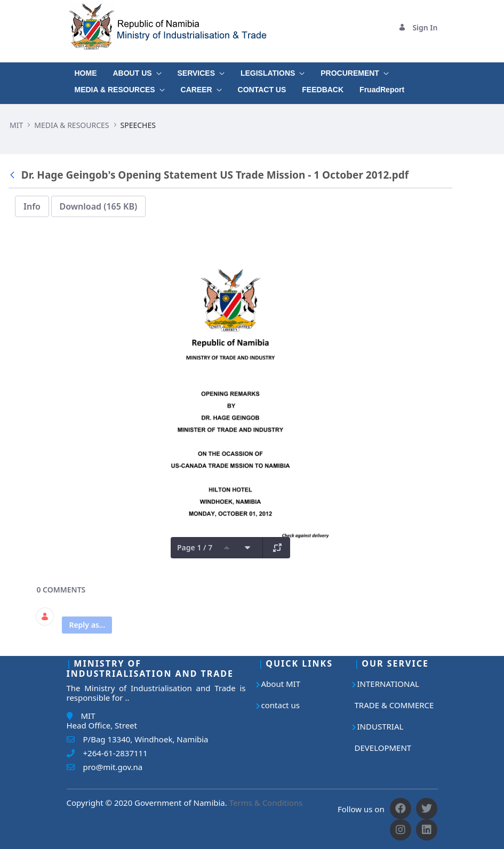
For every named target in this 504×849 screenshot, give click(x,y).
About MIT (281, 684)
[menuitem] (86, 71)
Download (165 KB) (99, 206)
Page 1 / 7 (195, 547)
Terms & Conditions (266, 803)
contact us (281, 705)
